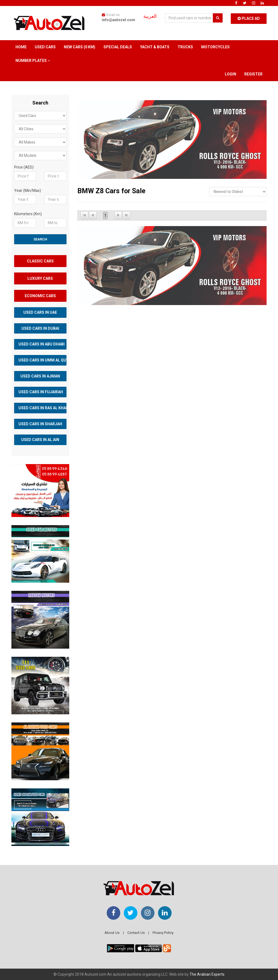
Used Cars (45, 47)
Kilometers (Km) (28, 214)
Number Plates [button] (33, 61)
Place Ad (249, 18)
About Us (112, 933)
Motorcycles (215, 47)
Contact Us (136, 933)
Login (230, 74)
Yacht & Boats (155, 47)
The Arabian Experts (207, 974)
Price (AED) (24, 167)
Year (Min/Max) (28, 191)
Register (253, 74)
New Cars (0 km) (80, 47)
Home (21, 47)
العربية (150, 16)
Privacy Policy (163, 933)
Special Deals (118, 47)
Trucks (185, 47)
